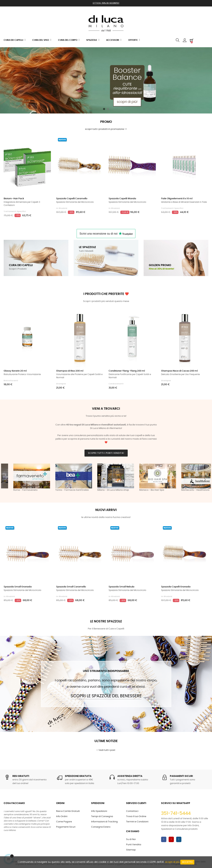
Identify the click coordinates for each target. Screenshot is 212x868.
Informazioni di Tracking (104, 822)
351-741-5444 (176, 813)
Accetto (187, 862)
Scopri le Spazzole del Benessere (106, 696)
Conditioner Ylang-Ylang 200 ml (127, 371)
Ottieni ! (106, 3)
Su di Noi (131, 839)
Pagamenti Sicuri (66, 827)
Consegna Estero (101, 827)
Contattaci (132, 811)
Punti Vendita (134, 845)
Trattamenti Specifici (15, 211)
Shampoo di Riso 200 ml (70, 371)
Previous (7, 479)
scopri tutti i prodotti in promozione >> (106, 129)
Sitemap (131, 850)
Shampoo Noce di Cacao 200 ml (179, 371)
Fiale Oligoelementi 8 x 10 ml (177, 199)
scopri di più (172, 862)
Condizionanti (116, 384)
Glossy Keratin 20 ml (15, 371)
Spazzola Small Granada (18, 587)
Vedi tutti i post (106, 750)
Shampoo (61, 384)
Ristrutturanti (11, 381)
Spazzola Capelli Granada (176, 587)
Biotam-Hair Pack (14, 199)
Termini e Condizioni (137, 822)
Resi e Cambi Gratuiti (68, 811)
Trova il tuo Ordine (136, 816)
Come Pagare (64, 822)
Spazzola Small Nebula (121, 587)
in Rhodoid (62, 208)
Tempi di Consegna (102, 816)
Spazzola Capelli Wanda (122, 199)
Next (205, 479)
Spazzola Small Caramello (71, 587)
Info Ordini (62, 816)
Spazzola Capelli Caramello (72, 199)
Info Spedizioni (99, 811)
